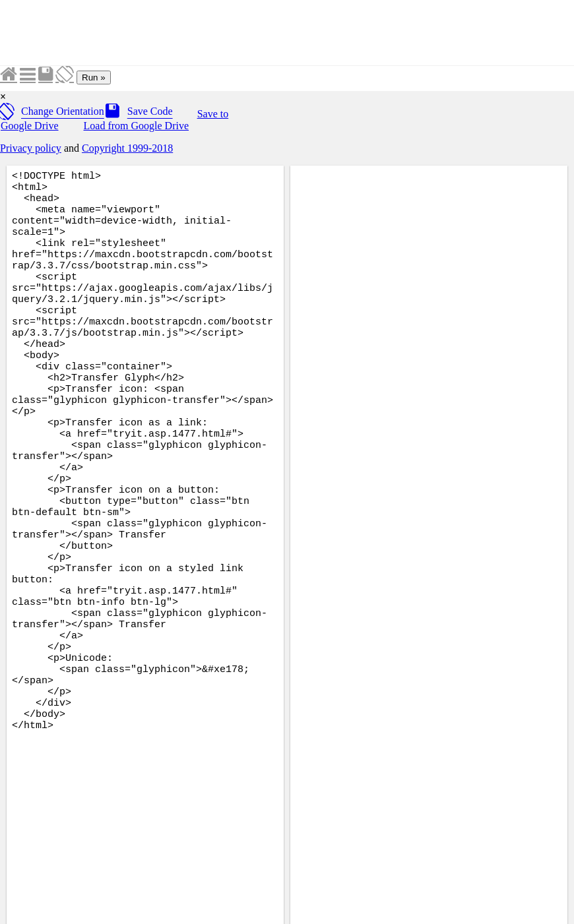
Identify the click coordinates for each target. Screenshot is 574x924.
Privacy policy (31, 148)
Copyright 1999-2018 (127, 148)
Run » (94, 77)
